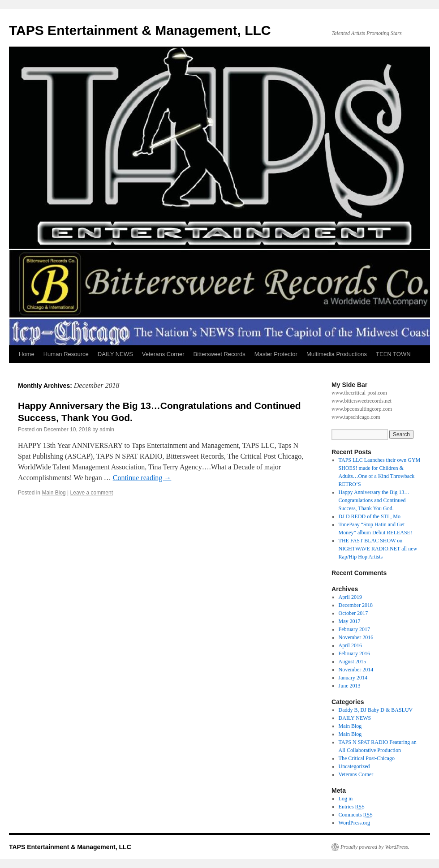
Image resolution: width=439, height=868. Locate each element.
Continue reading (142, 478)
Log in (346, 799)
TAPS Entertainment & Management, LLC (140, 30)
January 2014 (353, 678)
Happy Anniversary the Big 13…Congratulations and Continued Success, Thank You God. (374, 500)
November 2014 (356, 670)
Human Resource (66, 354)
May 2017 (350, 621)
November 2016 (356, 637)
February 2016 (354, 653)
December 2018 (356, 605)
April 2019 (350, 597)
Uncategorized (354, 766)
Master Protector (276, 354)
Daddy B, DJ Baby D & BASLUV (376, 710)
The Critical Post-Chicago (367, 758)
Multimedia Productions (337, 354)
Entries (352, 807)
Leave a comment (92, 493)
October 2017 (353, 613)
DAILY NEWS (115, 354)
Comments (356, 815)
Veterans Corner (163, 354)
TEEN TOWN (393, 354)
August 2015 (353, 662)
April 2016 (350, 645)
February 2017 (354, 629)
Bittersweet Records (219, 354)
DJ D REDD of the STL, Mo (370, 516)
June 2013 (350, 686)
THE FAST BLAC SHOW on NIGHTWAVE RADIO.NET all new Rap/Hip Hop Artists (378, 549)
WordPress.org (354, 823)
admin (107, 430)
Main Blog (54, 493)
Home (27, 354)
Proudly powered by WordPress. (375, 847)
